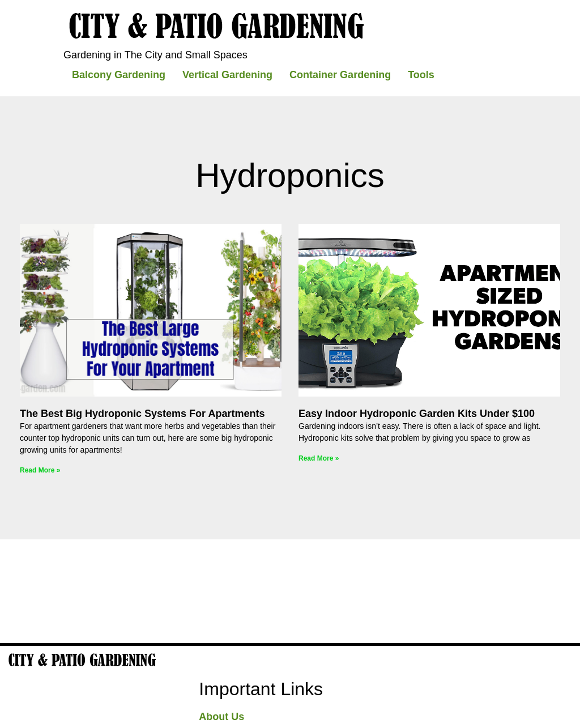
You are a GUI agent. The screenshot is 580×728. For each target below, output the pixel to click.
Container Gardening (340, 75)
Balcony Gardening (119, 75)
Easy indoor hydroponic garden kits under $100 (417, 414)
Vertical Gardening (227, 75)
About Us (221, 717)
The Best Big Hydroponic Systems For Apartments (142, 414)
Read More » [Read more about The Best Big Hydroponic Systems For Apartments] (40, 470)
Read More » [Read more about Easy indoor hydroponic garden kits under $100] (319, 458)
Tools (421, 75)
